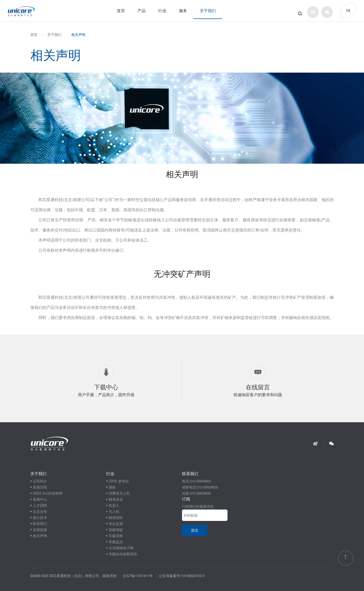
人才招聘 (40, 505)
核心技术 (40, 518)
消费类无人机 (119, 493)
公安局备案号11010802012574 (182, 576)
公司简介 (40, 481)
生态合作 (40, 512)
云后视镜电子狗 (121, 548)
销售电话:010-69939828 (200, 487)
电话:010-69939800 (196, 481)
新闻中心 (40, 499)
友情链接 (40, 530)
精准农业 (116, 499)
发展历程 (40, 487)
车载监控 (116, 542)
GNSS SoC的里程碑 (48, 493)
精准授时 (116, 518)
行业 (162, 11)
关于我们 (208, 11)
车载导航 (116, 536)
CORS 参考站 (119, 481)
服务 (183, 11)
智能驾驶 (116, 530)
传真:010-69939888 (196, 493)
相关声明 (78, 35)
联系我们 (40, 524)
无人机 (114, 512)
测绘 (112, 487)
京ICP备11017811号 (138, 576)
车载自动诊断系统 (123, 554)
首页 (121, 11)
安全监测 (116, 524)
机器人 (114, 505)
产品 (142, 11)
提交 (195, 530)
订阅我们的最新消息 (198, 506)
